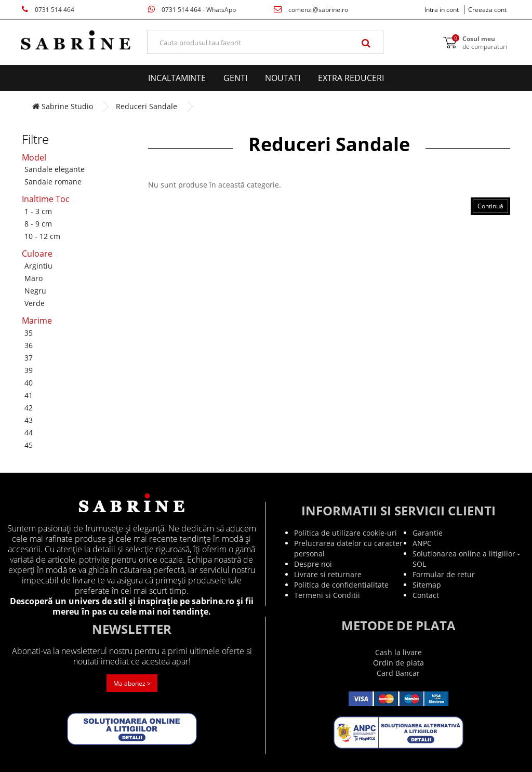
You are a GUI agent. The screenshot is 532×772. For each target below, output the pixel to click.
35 (29, 333)
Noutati (283, 78)
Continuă (490, 206)
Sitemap (427, 585)
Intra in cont (442, 10)
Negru (35, 291)
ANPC (422, 543)
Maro (34, 278)
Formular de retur (444, 574)
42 (29, 408)
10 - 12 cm (42, 236)
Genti (235, 78)
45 (29, 445)
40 (29, 383)
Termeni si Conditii (327, 595)
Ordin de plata (398, 663)
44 (29, 432)
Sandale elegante (55, 169)
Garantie (428, 533)
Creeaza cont (487, 10)
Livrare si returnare (328, 574)
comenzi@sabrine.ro (311, 10)
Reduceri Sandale (147, 106)
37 (29, 358)
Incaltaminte (177, 78)
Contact (426, 595)
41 (29, 395)
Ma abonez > (132, 683)
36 (29, 345)
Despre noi (313, 564)
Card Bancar (398, 673)
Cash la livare (398, 652)
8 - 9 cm (38, 224)
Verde (35, 303)
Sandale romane (53, 182)
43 (29, 420)
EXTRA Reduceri (351, 78)
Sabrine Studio (63, 106)
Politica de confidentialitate (341, 585)
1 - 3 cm (38, 211)
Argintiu (38, 266)
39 (29, 370)
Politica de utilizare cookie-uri (345, 533)
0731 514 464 (48, 10)
